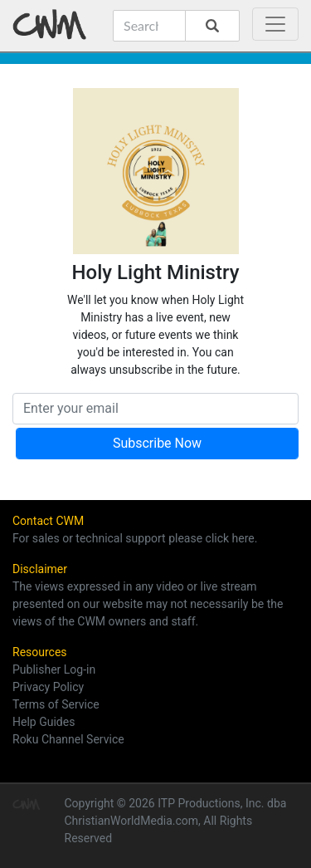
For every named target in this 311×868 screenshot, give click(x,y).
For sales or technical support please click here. (135, 538)
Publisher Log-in (54, 669)
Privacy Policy (48, 687)
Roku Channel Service (68, 739)
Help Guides (44, 722)
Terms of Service (56, 704)
